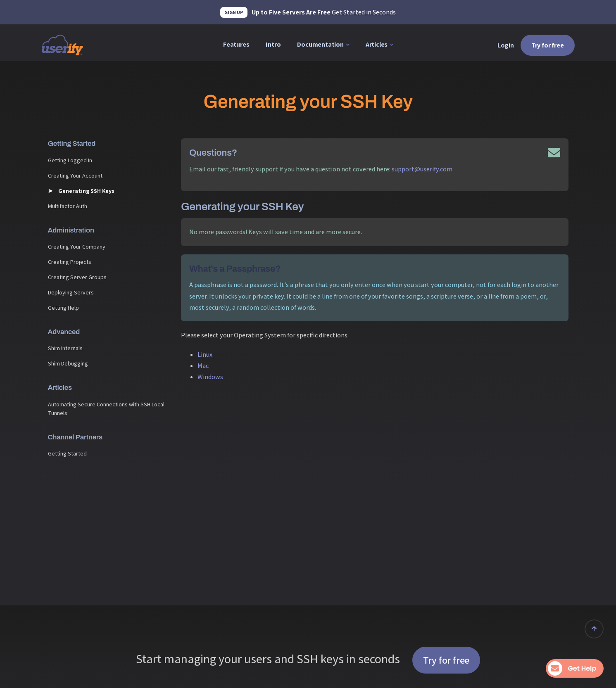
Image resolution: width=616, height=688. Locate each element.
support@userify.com (422, 169)
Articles (377, 44)
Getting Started (67, 453)
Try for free (548, 45)
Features (236, 44)
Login (506, 45)
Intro (273, 44)
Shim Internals (65, 348)
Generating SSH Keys (86, 191)
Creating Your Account (75, 176)
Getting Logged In (70, 160)
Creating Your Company (77, 247)
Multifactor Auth (68, 206)
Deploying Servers (71, 292)
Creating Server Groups (77, 277)
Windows (210, 377)
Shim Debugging (68, 363)
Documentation (320, 44)
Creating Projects (70, 262)
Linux (205, 355)
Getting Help (63, 308)
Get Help (574, 668)
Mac (203, 366)
